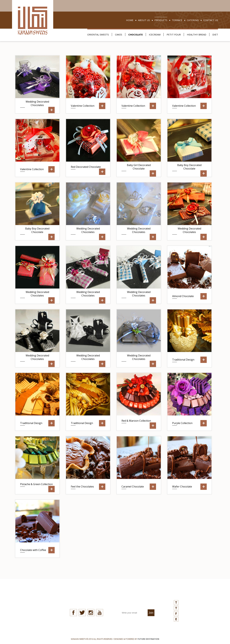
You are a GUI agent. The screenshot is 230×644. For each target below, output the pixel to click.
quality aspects (38, 604)
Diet (215, 35)
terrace (177, 20)
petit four (174, 35)
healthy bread (197, 35)
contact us (211, 20)
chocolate (136, 35)
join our (138, 601)
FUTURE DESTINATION (148, 639)
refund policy (36, 616)
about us (144, 20)
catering (193, 20)
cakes (119, 35)
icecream (155, 35)
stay (86, 601)
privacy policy (36, 610)
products (161, 20)
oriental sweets (98, 35)
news (30, 598)
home (130, 20)
